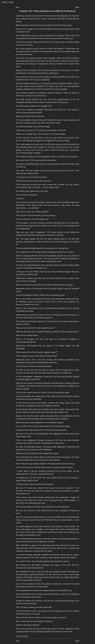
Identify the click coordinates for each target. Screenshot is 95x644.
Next (77, 7)
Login (11, 2)
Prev (18, 7)
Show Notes (22, 636)
